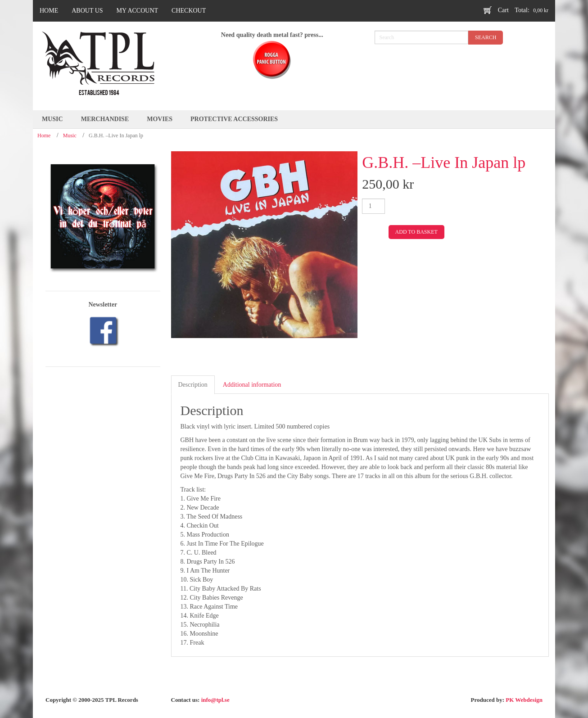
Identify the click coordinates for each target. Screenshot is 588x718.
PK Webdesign (524, 700)
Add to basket (416, 232)
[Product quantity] (373, 206)
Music (70, 135)
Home (44, 135)
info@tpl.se (215, 700)
